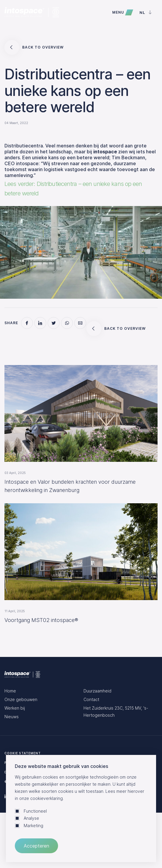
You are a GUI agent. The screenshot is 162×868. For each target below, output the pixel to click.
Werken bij (15, 708)
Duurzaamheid (97, 691)
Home (10, 691)
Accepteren (36, 846)
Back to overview (34, 47)
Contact (91, 699)
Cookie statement (23, 753)
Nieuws (12, 717)
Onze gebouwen (21, 699)
